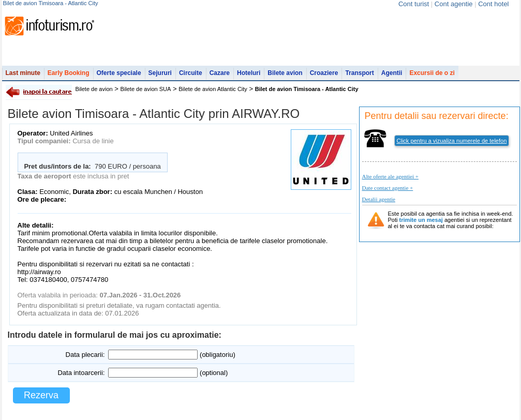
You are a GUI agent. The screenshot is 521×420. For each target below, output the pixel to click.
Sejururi (160, 73)
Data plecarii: (85, 355)
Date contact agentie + (388, 188)
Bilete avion (285, 73)
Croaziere (324, 73)
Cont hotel (493, 4)
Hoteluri (249, 73)
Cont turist (414, 4)
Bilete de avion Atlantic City (213, 89)
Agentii (392, 73)
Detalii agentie (379, 199)
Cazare (220, 73)
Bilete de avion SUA (146, 89)
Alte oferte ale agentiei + (390, 176)
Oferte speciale (119, 73)
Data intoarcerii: (81, 373)
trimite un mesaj (421, 220)
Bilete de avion (94, 89)
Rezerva (41, 395)
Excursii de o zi (432, 73)
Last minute (23, 73)
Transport (359, 73)
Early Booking (69, 73)
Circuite (191, 73)
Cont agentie (454, 4)
